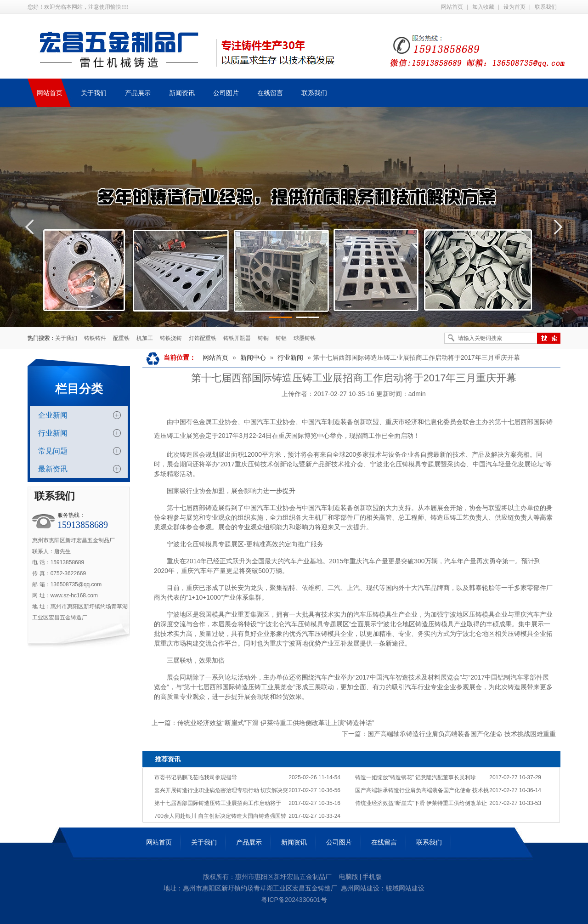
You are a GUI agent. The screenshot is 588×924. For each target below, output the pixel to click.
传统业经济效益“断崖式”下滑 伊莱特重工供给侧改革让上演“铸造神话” (276, 723)
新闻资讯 (294, 842)
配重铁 (121, 338)
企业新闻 (53, 415)
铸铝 (281, 338)
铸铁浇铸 (171, 338)
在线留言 (384, 842)
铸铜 (263, 338)
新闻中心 (253, 357)
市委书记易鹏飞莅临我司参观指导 (196, 777)
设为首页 (514, 7)
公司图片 (339, 842)
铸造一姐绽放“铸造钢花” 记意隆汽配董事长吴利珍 (416, 777)
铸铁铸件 (95, 338)
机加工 (145, 338)
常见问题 (53, 451)
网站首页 (452, 7)
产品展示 (249, 842)
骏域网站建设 (405, 888)
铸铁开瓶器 (237, 338)
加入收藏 (483, 7)
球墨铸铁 (305, 338)
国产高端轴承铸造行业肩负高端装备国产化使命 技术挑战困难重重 (462, 734)
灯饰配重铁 (203, 338)
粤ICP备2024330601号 (294, 900)
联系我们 (546, 7)
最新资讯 (53, 469)
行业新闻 (53, 433)
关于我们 (66, 338)
